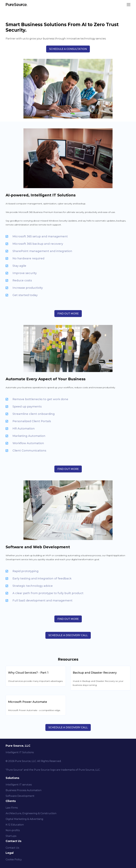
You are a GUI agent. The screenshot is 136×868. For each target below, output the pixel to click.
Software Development (20, 796)
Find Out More (68, 314)
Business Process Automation (24, 790)
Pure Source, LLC (26, 761)
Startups (11, 836)
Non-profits (13, 830)
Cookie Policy (14, 860)
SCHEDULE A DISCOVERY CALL (68, 635)
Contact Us (12, 848)
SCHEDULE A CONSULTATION (68, 49)
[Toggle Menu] (129, 5)
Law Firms (12, 808)
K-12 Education (15, 825)
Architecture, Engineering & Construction (31, 813)
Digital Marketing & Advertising (24, 819)
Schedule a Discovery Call (68, 727)
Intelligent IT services (19, 785)
